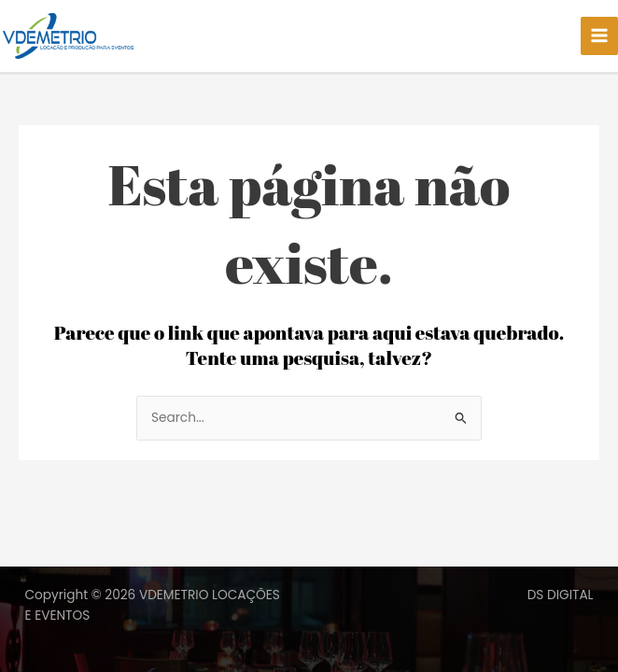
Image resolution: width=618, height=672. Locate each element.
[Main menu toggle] (600, 37)
